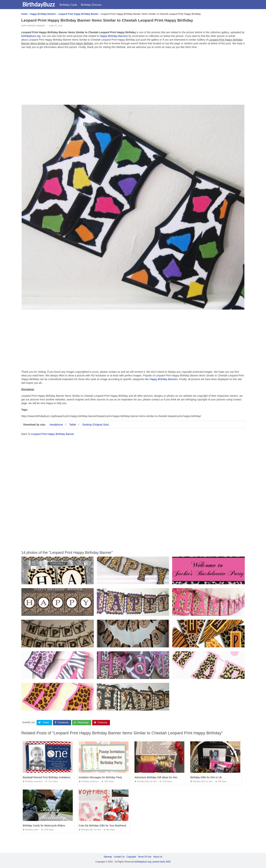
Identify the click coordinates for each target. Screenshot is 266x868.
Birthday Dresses (92, 5)
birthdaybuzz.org (31, 36)
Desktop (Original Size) (96, 425)
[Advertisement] (133, 78)
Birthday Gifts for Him (146, 782)
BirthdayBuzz (39, 4)
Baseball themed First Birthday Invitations (47, 777)
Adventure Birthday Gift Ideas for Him (156, 777)
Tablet (73, 425)
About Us (158, 857)
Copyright (131, 857)
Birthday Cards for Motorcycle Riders (44, 826)
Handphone (56, 425)
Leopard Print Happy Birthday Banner (53, 434)
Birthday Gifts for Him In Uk (206, 777)
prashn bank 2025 (162, 862)
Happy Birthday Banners (33, 26)
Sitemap (108, 857)
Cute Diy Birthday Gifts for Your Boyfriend (102, 826)
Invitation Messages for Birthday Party (100, 777)
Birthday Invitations (33, 782)
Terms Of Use (145, 857)
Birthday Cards (69, 5)
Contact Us (119, 857)
